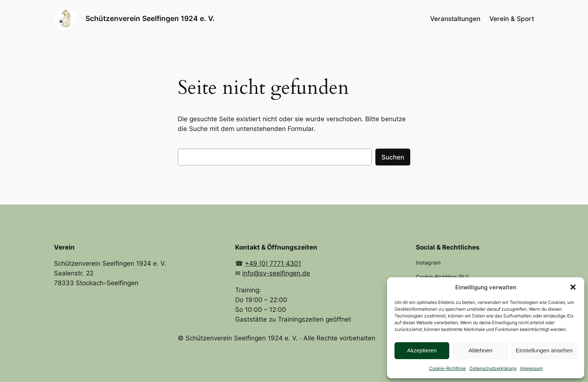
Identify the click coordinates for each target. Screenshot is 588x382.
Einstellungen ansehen (544, 350)
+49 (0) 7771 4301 (273, 263)
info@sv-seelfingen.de (276, 273)
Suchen (393, 157)
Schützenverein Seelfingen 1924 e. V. (150, 18)
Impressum (531, 368)
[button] (573, 287)
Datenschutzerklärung (493, 368)
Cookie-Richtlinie (447, 368)
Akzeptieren (422, 350)
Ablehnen (480, 350)
